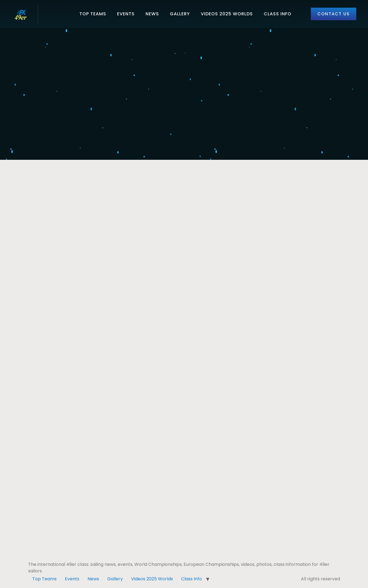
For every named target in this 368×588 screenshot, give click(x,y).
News (152, 14)
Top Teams (93, 14)
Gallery (180, 14)
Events (126, 14)
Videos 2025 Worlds (227, 14)
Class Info (278, 14)
